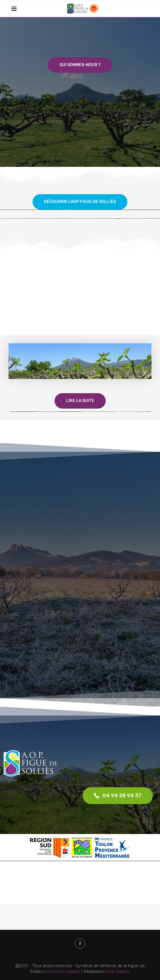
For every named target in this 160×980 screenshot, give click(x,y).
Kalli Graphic (118, 971)
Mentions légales (63, 971)
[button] (118, 796)
